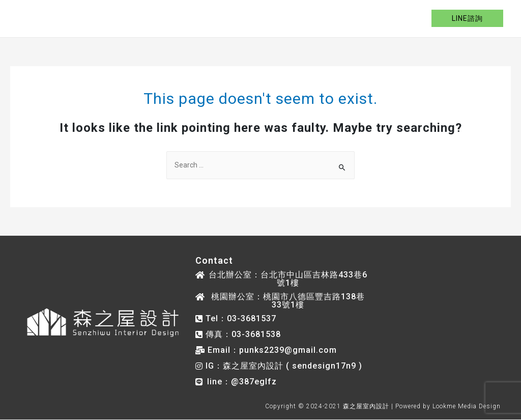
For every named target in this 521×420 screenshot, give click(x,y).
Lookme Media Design (467, 406)
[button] (282, 279)
